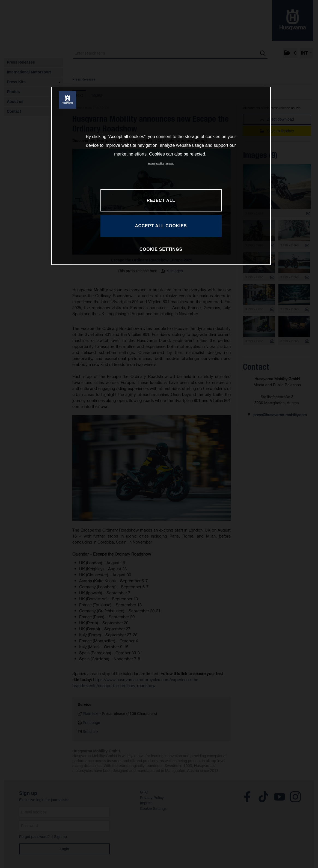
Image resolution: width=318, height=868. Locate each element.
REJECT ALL (161, 200)
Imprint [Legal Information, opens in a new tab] (170, 163)
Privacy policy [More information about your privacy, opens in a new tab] (156, 163)
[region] (161, 176)
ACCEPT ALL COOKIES (161, 226)
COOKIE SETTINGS (161, 249)
